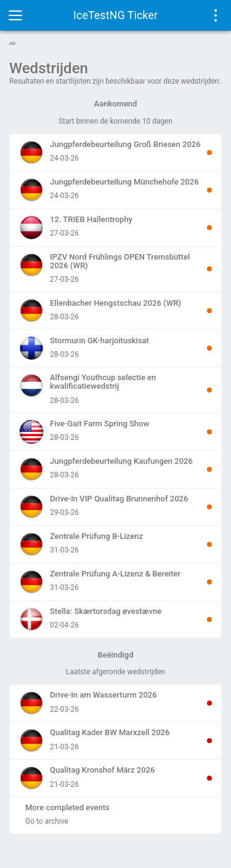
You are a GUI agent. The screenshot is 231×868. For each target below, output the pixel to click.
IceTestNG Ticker (115, 15)
